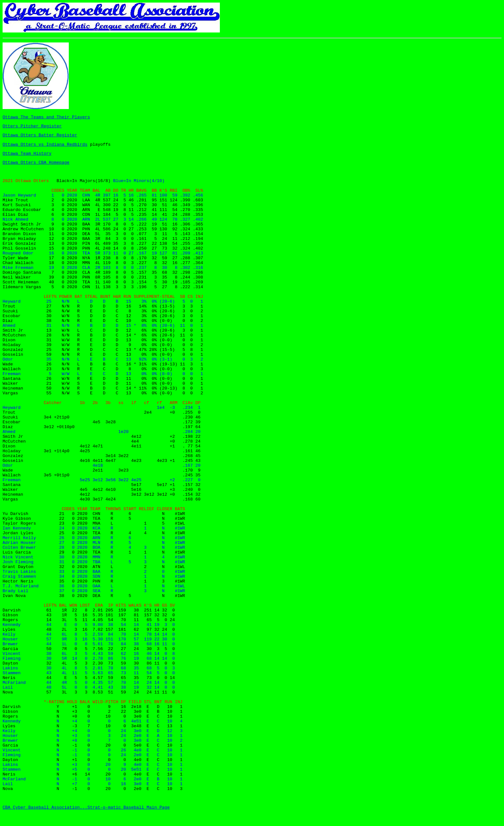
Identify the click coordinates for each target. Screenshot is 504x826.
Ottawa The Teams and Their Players (46, 117)
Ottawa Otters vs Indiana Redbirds (45, 145)
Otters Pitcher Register (32, 126)
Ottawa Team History (27, 154)
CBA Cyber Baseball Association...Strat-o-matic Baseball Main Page (86, 808)
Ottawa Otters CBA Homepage (36, 163)
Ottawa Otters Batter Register (40, 135)
